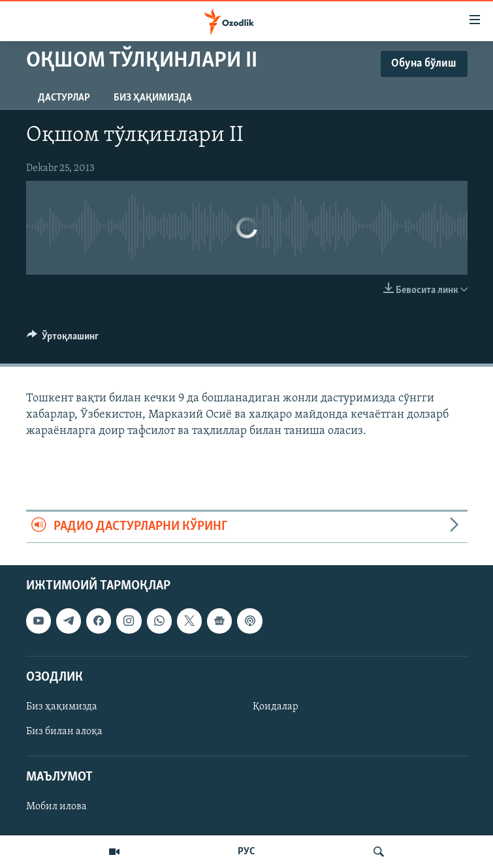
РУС (246, 852)
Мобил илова (56, 807)
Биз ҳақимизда (153, 98)
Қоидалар (276, 707)
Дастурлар (64, 98)
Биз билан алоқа (64, 732)
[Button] (63, 339)
